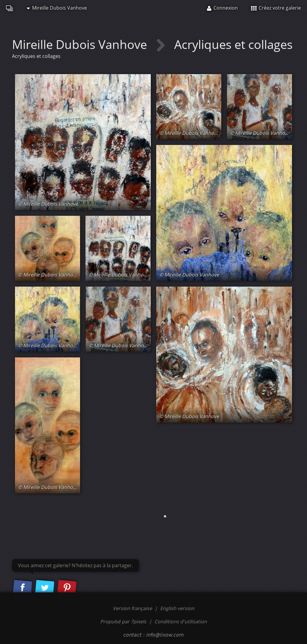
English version (177, 608)
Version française (133, 608)
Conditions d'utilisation (181, 621)
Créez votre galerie (276, 8)
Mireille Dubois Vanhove (57, 8)
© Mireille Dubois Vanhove (48, 204)
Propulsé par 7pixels (123, 621)
